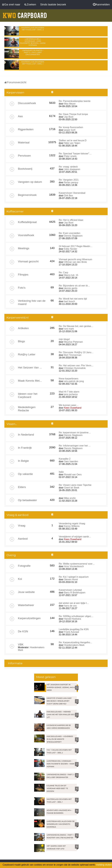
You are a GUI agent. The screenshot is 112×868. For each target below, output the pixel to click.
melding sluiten (104, 865)
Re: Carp (63, 272)
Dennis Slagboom (73, 236)
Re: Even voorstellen (70, 233)
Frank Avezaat (71, 632)
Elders (22, 487)
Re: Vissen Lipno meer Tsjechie (75, 485)
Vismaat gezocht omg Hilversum (75, 259)
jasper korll (70, 130)
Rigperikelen (26, 129)
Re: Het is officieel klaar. (71, 220)
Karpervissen (15, 92)
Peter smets (70, 156)
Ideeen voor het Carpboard (28, 395)
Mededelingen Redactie (27, 409)
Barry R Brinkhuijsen (75, 593)
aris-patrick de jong (74, 381)
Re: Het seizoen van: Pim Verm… (76, 365)
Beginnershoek (27, 195)
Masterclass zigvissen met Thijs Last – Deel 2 (33, 29)
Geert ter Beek (72, 488)
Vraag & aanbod (17, 515)
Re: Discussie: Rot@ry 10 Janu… (76, 352)
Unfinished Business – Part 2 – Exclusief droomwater (33, 52)
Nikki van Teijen (72, 143)
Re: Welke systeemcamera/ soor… (77, 564)
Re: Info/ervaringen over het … (75, 446)
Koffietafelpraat (27, 222)
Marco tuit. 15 (71, 275)
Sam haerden (71, 461)
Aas (20, 116)
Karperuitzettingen (29, 618)
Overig (11, 555)
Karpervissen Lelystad (70, 590)
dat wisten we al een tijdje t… (74, 603)
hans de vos (70, 606)
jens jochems (71, 394)
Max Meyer (70, 104)
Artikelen (23, 328)
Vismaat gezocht (28, 261)
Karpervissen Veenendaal (72, 193)
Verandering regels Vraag (72, 523)
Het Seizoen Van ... (30, 368)
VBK (21, 644)
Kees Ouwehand (73, 408)
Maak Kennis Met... (30, 381)
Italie (61, 472)
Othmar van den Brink (75, 262)
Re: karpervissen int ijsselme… (75, 433)
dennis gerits (71, 288)
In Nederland (26, 435)
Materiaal (24, 142)
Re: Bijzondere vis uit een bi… (74, 286)
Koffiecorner (15, 211)
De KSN (23, 631)
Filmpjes (23, 275)
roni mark (69, 329)
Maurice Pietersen (73, 342)
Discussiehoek (27, 103)
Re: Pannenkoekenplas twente (75, 101)
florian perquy (71, 182)
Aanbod (23, 539)
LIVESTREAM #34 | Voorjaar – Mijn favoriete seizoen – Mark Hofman (33, 42)
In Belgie (23, 461)
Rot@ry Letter (27, 354)
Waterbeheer (26, 605)
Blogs (21, 341)
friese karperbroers (69, 379)
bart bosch (69, 301)
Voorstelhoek (26, 235)
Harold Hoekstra (72, 619)
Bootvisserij (25, 169)
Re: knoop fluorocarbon (71, 127)
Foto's (22, 288)
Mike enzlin (70, 498)
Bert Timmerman (73, 355)
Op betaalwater (27, 500)
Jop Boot (69, 117)
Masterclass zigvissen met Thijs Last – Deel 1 (33, 63)
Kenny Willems (72, 526)
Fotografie (24, 566)
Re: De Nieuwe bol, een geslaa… (76, 326)
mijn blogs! (64, 339)
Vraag (22, 526)
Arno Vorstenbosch (74, 566)
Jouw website (26, 592)
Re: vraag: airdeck (68, 167)
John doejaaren (72, 169)
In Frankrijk (25, 448)
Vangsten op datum (30, 182)
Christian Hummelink (75, 368)
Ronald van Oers (73, 475)
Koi (20, 579)
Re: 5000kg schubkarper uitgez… (76, 616)
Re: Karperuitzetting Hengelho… (76, 642)
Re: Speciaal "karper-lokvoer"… (75, 154)
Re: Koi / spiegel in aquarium (74, 577)
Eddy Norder (71, 249)
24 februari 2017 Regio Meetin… (76, 246)
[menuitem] (101, 5)
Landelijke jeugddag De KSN (74, 629)
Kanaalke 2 (65, 459)
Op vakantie (25, 474)
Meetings (24, 248)
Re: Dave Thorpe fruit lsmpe (73, 114)
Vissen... (12, 424)
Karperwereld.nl (18, 318)
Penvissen (24, 156)
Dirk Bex (68, 196)
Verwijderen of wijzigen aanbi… (75, 537)
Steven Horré (71, 579)
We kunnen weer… (69, 405)
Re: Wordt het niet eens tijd (73, 299)
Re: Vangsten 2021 (69, 180)
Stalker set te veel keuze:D (73, 140)
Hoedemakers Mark (74, 645)
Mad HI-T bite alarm (69, 392)
